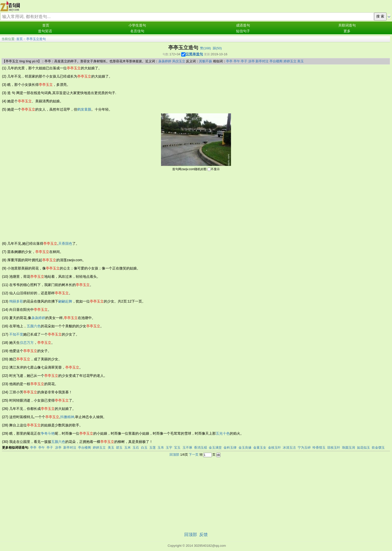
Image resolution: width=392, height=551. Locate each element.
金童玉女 (260, 448)
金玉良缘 (245, 448)
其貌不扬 (205, 61)
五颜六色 (34, 326)
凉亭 (251, 61)
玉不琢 (187, 448)
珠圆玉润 (348, 448)
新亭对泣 (262, 61)
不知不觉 (16, 334)
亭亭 (229, 61)
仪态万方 (27, 343)
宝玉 (177, 448)
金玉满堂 (215, 448)
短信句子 (243, 31)
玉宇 (169, 448)
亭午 (237, 61)
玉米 (127, 448)
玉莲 (152, 448)
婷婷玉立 (290, 61)
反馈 (203, 535)
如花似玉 (363, 448)
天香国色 (65, 243)
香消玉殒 (200, 448)
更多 (347, 31)
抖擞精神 (67, 417)
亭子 (244, 61)
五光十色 (223, 433)
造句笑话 (45, 31)
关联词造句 (347, 25)
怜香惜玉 (319, 448)
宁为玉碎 (304, 448)
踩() (217, 48)
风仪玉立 (179, 61)
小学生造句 (137, 25)
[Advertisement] (196, 206)
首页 (46, 25)
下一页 (194, 455)
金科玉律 (230, 448)
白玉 (144, 448)
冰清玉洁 (289, 448)
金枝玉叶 (274, 448)
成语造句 (243, 25)
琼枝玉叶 (334, 448)
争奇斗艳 (48, 433)
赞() (205, 48)
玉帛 (161, 448)
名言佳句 (137, 31)
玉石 (136, 448)
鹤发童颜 (84, 109)
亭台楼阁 (276, 61)
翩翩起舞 (65, 301)
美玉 (300, 61)
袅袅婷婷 (165, 61)
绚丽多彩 (16, 301)
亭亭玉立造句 (36, 39)
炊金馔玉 (378, 448)
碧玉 (119, 448)
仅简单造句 (194, 54)
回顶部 (174, 455)
